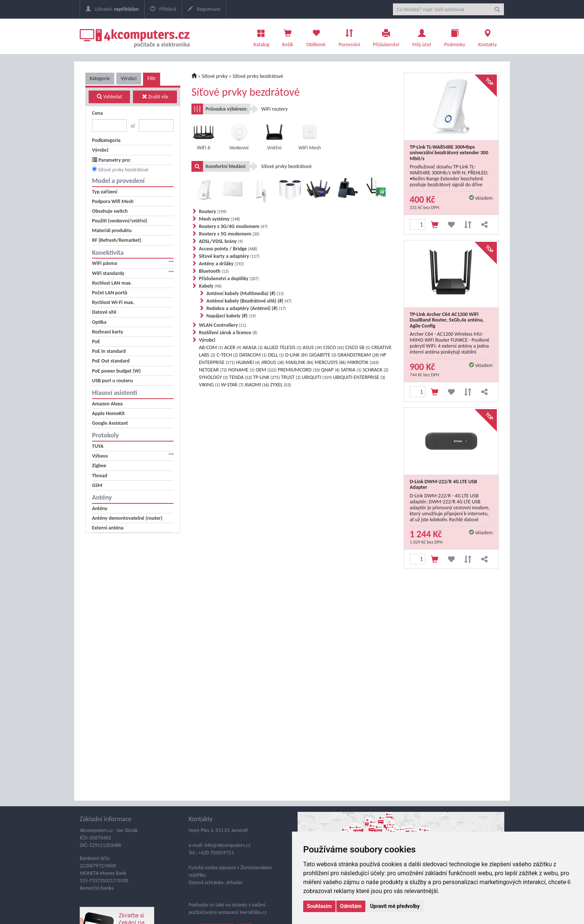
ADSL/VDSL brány (221, 241)
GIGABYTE (323, 355)
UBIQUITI (317, 377)
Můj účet (422, 36)
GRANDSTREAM (358, 355)
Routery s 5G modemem (229, 234)
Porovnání (349, 36)
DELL (276, 355)
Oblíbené (316, 36)
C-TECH (227, 355)
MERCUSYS (330, 362)
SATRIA (351, 370)
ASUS (312, 347)
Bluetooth (214, 271)
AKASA (253, 347)
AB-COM (211, 347)
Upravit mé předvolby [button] (395, 906)
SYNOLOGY (213, 377)
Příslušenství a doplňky (229, 279)
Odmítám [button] (351, 906)
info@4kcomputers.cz (227, 845)
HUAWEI (248, 362)
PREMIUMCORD (299, 370)
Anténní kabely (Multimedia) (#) (245, 293)
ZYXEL (281, 385)
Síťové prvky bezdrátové (123, 170)
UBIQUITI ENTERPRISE (359, 377)
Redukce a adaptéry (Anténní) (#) (246, 308)
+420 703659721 (216, 853)
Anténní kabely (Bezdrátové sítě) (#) (249, 301)
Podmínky (455, 36)
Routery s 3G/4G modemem (233, 226)
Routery (213, 211)
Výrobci (129, 78)
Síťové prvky (215, 76)
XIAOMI (257, 385)
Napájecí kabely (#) (231, 316)
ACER (233, 347)
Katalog (261, 36)
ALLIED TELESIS (283, 347)
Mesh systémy (219, 219)
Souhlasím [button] (319, 906)
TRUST (291, 377)
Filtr (152, 78)
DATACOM (253, 355)
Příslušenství (386, 36)
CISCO (334, 347)
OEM (266, 370)
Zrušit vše (155, 97)
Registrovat (204, 9)
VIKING (209, 385)
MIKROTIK (363, 362)
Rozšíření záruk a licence (228, 333)
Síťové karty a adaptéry (229, 256)
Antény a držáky (221, 264)
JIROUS (273, 362)
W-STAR (232, 385)
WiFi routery (275, 109)
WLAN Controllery (223, 325)
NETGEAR (213, 370)
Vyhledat (109, 97)
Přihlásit (163, 9)
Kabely (210, 286)
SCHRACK (376, 370)
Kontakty (488, 36)
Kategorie (100, 78)
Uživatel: (112, 9)
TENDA (240, 377)
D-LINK (297, 355)
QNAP (330, 370)
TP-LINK (267, 377)
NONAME (241, 370)
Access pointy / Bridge (228, 249)
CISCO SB (358, 347)
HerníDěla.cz (253, 912)
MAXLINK (299, 362)
